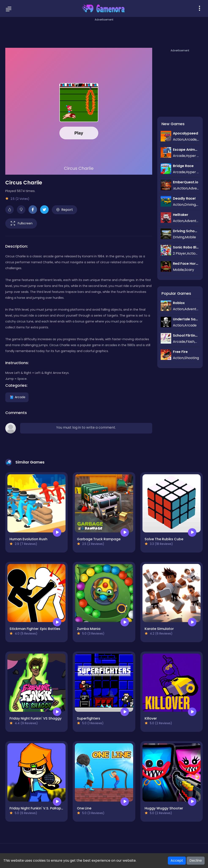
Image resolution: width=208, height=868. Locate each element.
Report (65, 210)
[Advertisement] (104, 32)
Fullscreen (21, 224)
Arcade (17, 397)
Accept (177, 860)
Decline (196, 860)
